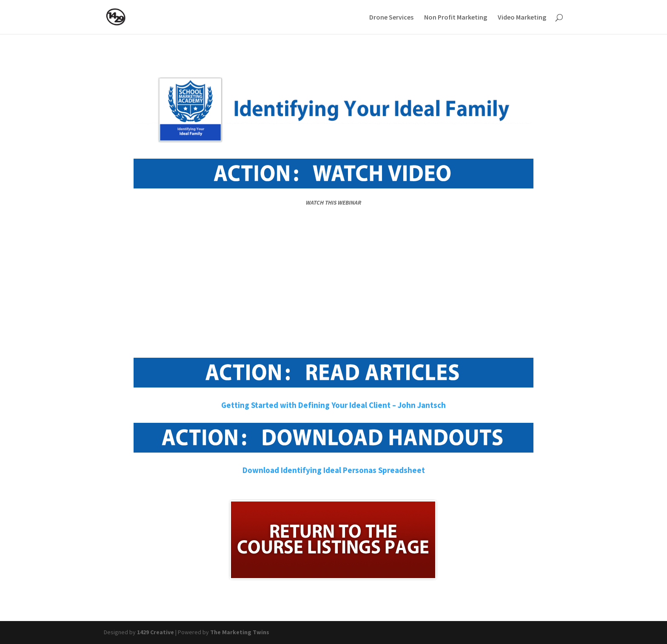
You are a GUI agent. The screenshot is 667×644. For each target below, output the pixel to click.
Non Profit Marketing (456, 18)
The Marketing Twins (240, 632)
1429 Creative (155, 632)
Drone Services (391, 18)
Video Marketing (522, 18)
